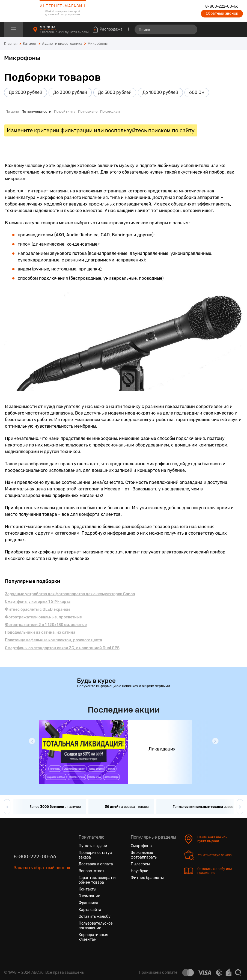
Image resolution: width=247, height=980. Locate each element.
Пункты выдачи (93, 846)
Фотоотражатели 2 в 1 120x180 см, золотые (46, 625)
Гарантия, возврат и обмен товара (97, 880)
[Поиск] (166, 29)
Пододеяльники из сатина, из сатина (40, 632)
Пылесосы (140, 864)
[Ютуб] (38, 893)
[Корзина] (238, 29)
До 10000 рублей (160, 92)
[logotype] (18, 11)
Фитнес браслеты (147, 878)
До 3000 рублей (70, 92)
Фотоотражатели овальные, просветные (43, 617)
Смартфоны (142, 846)
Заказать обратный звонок (42, 868)
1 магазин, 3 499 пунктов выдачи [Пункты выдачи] (65, 32)
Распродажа (111, 29)
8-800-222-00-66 (222, 7)
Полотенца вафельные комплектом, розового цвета (53, 640)
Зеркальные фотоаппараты (144, 855)
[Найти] (191, 29)
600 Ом (197, 92)
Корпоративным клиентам (94, 937)
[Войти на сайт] (227, 29)
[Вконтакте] (18, 893)
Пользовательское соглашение (96, 926)
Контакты (87, 889)
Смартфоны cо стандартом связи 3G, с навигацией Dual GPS (62, 648)
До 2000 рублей (26, 92)
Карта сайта (90, 910)
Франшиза (88, 903)
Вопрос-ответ (91, 871)
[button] (32, 741)
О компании (90, 896)
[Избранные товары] (218, 29)
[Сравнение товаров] (208, 29)
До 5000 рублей (115, 92)
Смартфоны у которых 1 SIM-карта (38, 602)
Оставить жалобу (95, 917)
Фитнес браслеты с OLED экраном (37, 610)
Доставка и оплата (96, 864)
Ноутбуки (140, 871)
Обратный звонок (222, 14)
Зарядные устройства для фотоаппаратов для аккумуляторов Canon (70, 594)
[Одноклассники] (28, 893)
